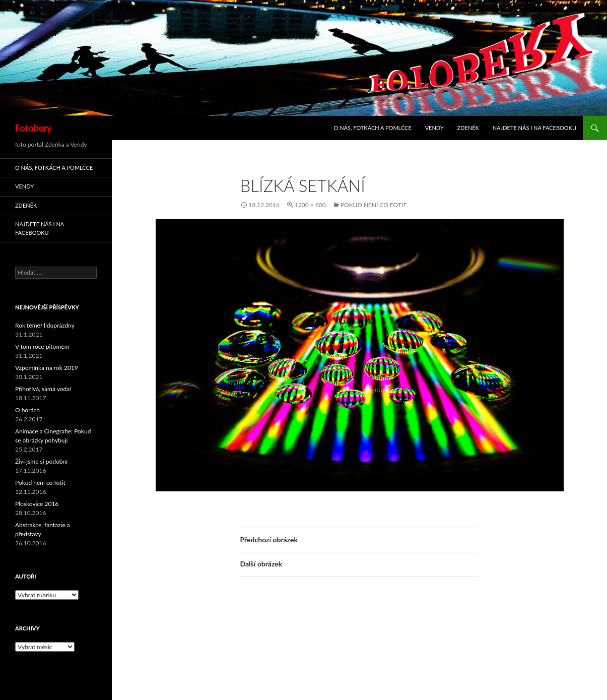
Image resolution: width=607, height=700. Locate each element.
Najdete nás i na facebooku (534, 128)
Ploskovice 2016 (37, 504)
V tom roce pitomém (42, 346)
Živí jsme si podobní (41, 461)
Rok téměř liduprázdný (45, 325)
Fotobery (33, 128)
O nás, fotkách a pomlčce (373, 128)
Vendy (434, 128)
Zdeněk (468, 128)
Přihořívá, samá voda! (43, 389)
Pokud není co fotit (374, 205)
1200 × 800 (310, 205)
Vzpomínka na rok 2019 (47, 368)
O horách (27, 410)
